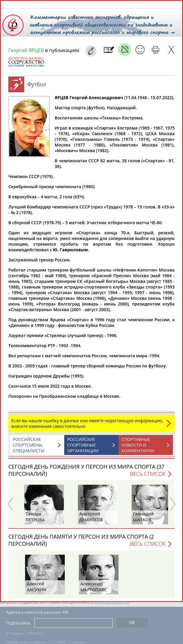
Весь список (148, 477)
